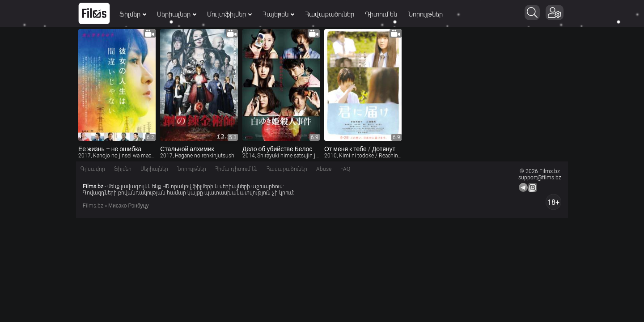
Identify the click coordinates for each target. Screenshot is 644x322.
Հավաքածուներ (330, 14)
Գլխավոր (93, 169)
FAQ (345, 169)
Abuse (324, 169)
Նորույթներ (425, 14)
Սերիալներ (177, 14)
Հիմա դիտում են (236, 169)
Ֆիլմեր (133, 14)
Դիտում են (381, 14)
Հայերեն (278, 14)
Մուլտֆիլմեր (229, 14)
